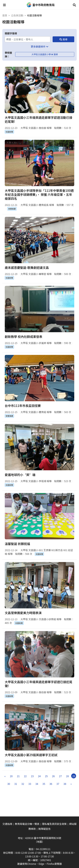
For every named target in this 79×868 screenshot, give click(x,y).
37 (58, 784)
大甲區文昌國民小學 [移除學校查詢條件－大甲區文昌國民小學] (42, 54)
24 (39, 776)
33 (30, 784)
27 (60, 776)
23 (32, 776)
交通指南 (7, 824)
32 (23, 784)
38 (65, 784)
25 (46, 776)
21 (18, 776)
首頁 (5, 15)
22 (25, 776)
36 (51, 784)
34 (37, 784)
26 (53, 776)
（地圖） (39, 842)
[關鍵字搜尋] (28, 39)
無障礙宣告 (44, 829)
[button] (4, 5)
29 (74, 776)
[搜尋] (63, 39)
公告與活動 (17, 15)
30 (9, 784)
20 (11, 776)
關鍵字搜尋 (11, 33)
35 (44, 784)
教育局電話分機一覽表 (27, 824)
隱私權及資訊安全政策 (54, 824)
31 (16, 784)
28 (67, 776)
